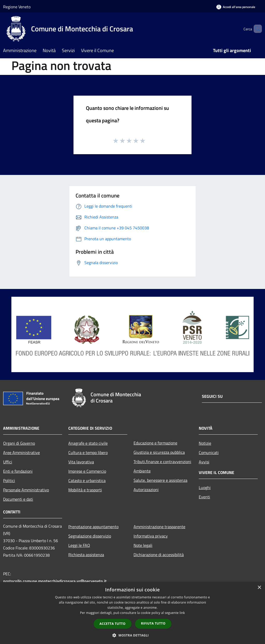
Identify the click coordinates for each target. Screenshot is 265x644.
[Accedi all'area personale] (236, 7)
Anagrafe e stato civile (88, 443)
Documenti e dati (18, 499)
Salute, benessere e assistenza (160, 480)
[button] (132, 635)
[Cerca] (256, 29)
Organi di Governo (19, 443)
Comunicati (209, 452)
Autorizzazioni (146, 490)
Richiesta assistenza (86, 555)
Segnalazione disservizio (90, 536)
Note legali (143, 545)
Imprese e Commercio (87, 471)
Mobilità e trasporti (85, 490)
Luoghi (205, 487)
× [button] (259, 588)
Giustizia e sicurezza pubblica (159, 452)
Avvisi (204, 462)
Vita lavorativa (81, 462)
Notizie (205, 443)
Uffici (8, 462)
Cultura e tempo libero (88, 452)
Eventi (204, 497)
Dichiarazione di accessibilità (159, 555)
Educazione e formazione (155, 443)
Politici (9, 480)
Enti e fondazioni (18, 471)
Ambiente (142, 471)
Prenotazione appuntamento (93, 527)
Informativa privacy (151, 536)
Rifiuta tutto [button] (153, 623)
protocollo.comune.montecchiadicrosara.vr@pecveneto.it (55, 581)
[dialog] (132, 613)
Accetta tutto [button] (113, 624)
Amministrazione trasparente (159, 527)
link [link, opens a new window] (182, 613)
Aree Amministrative (21, 452)
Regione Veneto (17, 7)
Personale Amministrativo (26, 490)
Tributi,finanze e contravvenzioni (162, 462)
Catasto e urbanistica (87, 480)
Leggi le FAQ (79, 545)
